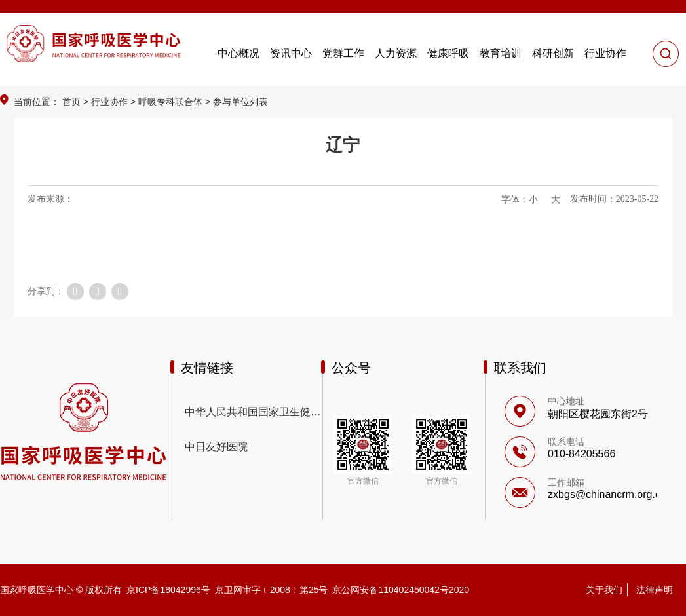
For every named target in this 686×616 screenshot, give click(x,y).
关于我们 (604, 590)
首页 (71, 102)
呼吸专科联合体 (170, 102)
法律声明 (655, 590)
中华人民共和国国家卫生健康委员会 (254, 412)
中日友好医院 (216, 447)
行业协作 (109, 102)
